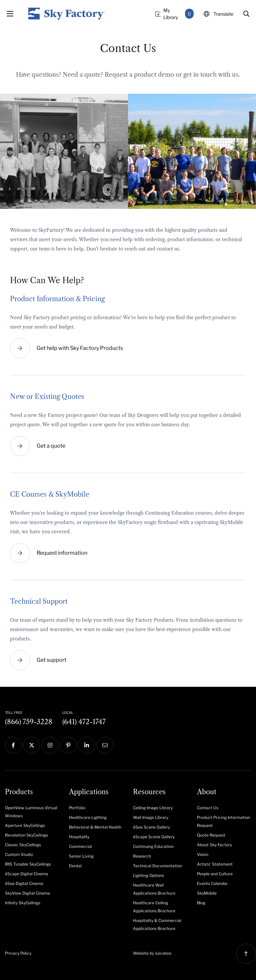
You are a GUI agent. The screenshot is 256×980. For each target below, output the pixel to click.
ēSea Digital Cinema (24, 883)
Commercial (80, 846)
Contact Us (208, 808)
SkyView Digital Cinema (27, 893)
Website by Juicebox (152, 953)
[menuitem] (32, 811)
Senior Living (81, 856)
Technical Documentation (157, 866)
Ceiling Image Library (153, 808)
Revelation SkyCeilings (26, 835)
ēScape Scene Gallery (154, 837)
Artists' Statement (215, 864)
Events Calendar (212, 883)
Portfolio (77, 808)
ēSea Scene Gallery (151, 827)
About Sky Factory (214, 845)
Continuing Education (153, 846)
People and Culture (215, 874)
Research (142, 856)
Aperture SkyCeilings (25, 825)
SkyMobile (207, 893)
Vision (203, 854)
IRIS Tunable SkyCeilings (28, 864)
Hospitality (79, 837)
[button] (246, 14)
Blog (201, 903)
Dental (75, 866)
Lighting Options (148, 875)
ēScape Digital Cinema (26, 874)
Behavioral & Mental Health (95, 827)
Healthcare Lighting (88, 817)
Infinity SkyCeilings (23, 903)
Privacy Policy (18, 953)
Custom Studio (19, 854)
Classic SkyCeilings (23, 845)
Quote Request (211, 835)
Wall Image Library (151, 817)
